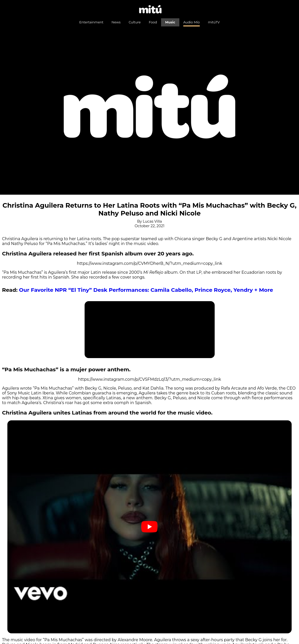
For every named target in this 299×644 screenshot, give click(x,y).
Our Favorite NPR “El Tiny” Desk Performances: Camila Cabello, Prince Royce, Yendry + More (146, 290)
